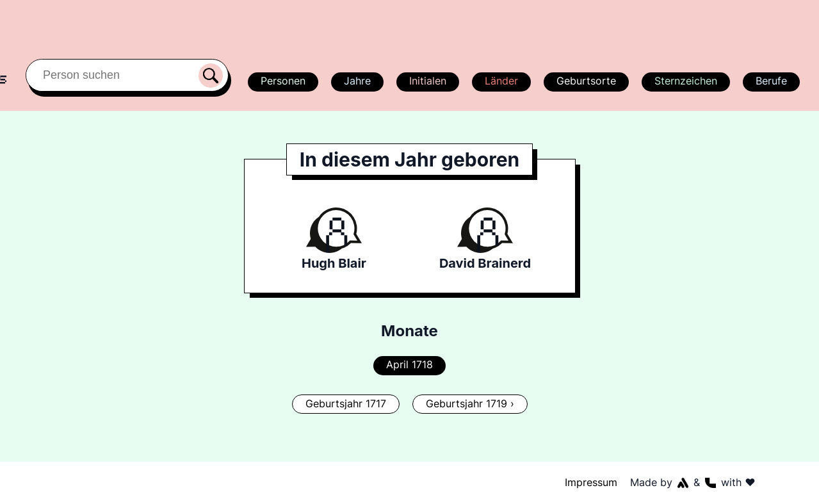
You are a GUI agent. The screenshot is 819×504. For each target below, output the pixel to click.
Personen (281, 81)
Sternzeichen (685, 81)
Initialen (427, 81)
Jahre (356, 81)
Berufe (771, 81)
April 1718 (409, 364)
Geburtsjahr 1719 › (469, 403)
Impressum (591, 482)
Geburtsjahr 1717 (346, 403)
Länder (501, 81)
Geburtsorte (586, 81)
